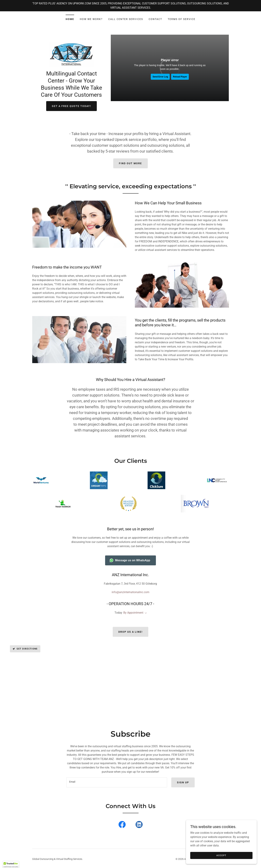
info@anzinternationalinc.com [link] (130, 592)
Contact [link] (155, 19)
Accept (221, 855)
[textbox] (117, 782)
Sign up (183, 782)
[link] (71, 54)
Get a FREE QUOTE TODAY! (71, 106)
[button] (145, 613)
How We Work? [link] (91, 19)
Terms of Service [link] (182, 19)
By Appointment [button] (133, 613)
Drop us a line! (130, 632)
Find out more (130, 163)
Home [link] (70, 19)
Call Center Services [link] (126, 19)
